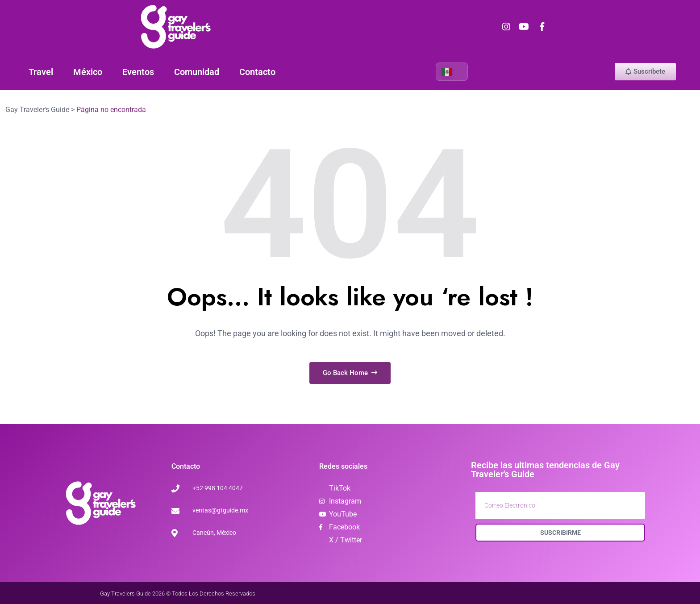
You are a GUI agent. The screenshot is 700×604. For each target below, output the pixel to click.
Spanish (446, 71)
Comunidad (197, 71)
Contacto (257, 71)
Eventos (138, 71)
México (88, 71)
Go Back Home (350, 372)
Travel (41, 71)
